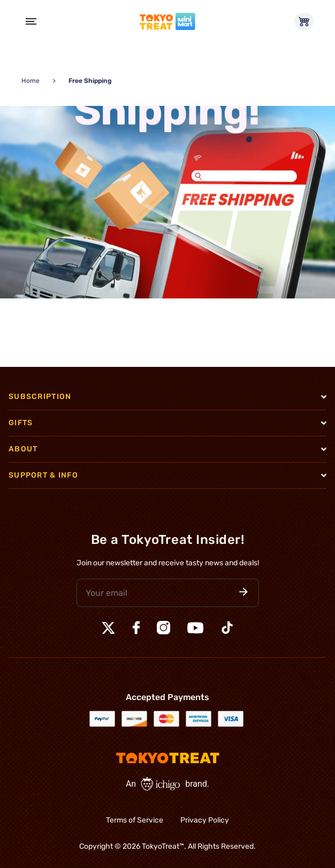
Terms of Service (135, 820)
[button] (243, 593)
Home (31, 81)
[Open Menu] (31, 21)
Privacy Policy (205, 820)
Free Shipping (90, 81)
